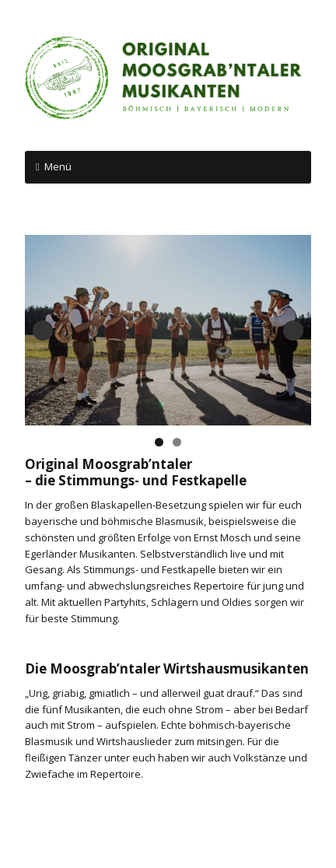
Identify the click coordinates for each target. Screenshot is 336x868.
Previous (43, 331)
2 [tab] (177, 442)
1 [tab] (159, 442)
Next (293, 331)
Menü (58, 166)
